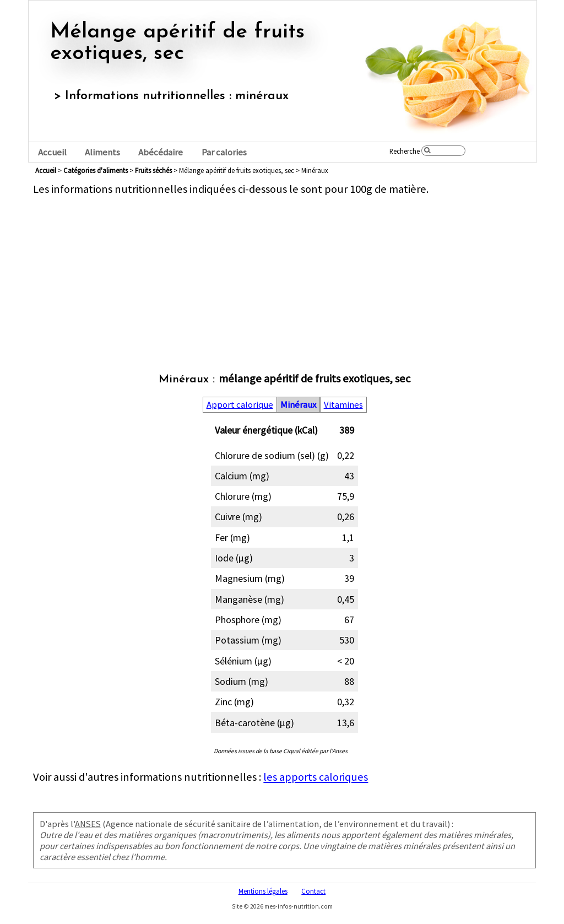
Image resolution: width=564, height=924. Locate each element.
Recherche (405, 151)
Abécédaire (161, 152)
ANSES (88, 824)
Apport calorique (240, 405)
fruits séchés (153, 170)
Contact (313, 891)
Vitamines (343, 405)
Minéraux (298, 405)
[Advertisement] (284, 273)
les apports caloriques (316, 777)
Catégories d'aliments (96, 170)
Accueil (52, 152)
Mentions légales (263, 891)
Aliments (102, 152)
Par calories (224, 152)
